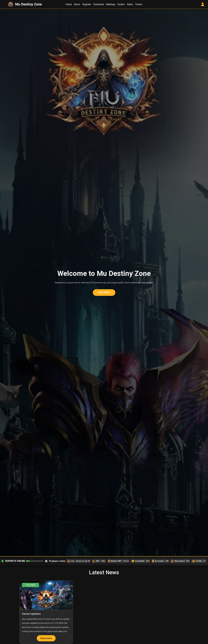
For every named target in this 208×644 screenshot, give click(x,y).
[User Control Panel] (203, 4)
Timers (139, 4)
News (77, 4)
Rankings (111, 4)
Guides (121, 4)
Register (87, 4)
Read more (104, 293)
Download (99, 4)
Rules (130, 4)
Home (69, 4)
